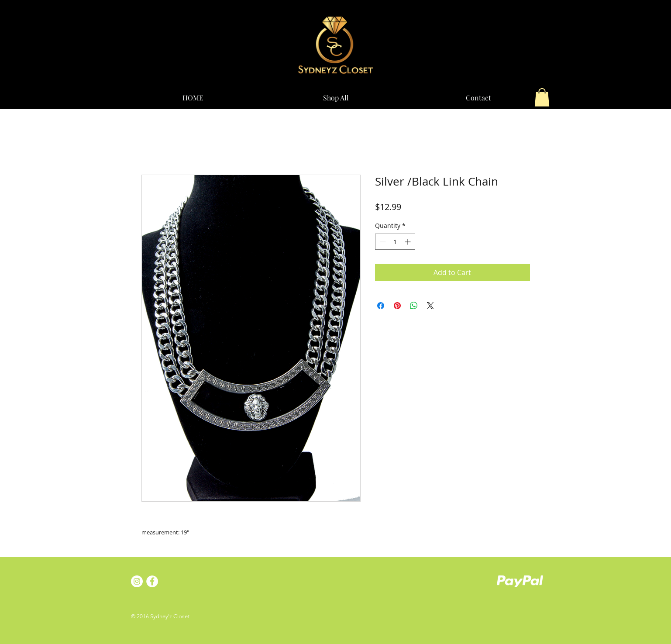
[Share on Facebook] (381, 306)
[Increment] (408, 242)
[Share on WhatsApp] (414, 306)
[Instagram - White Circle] (137, 581)
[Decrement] (382, 242)
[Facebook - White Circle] (152, 581)
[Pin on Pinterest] (397, 306)
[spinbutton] (395, 242)
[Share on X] (430, 306)
